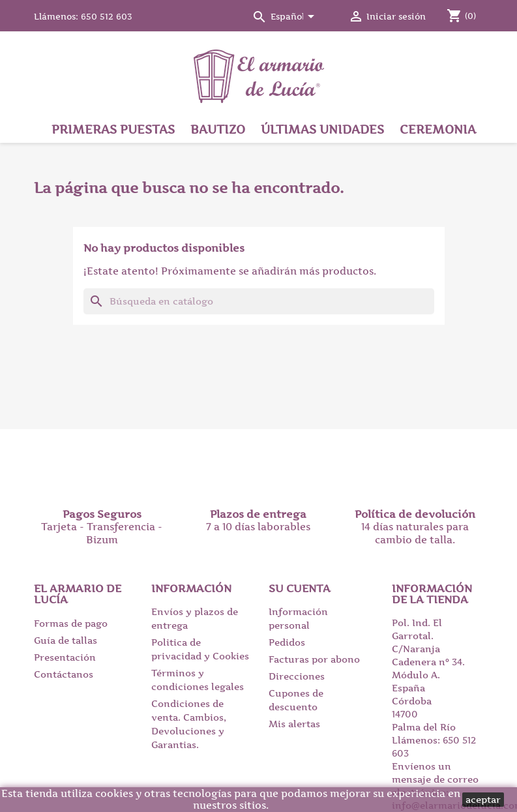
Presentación (65, 657)
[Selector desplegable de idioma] (295, 18)
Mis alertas (294, 724)
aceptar (483, 799)
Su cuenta (300, 588)
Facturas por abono (314, 659)
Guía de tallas (66, 640)
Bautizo (218, 129)
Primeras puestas (113, 129)
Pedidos (287, 642)
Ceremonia (438, 129)
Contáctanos (64, 674)
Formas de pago (71, 623)
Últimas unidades (322, 129)
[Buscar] (259, 301)
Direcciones (297, 676)
